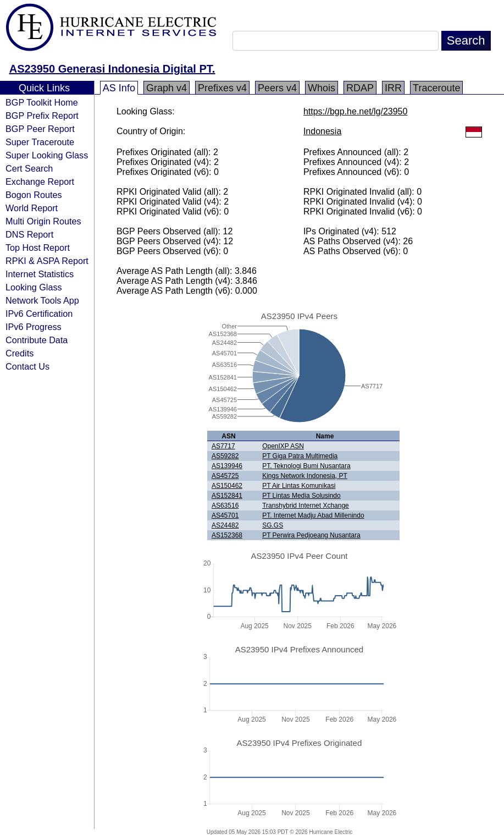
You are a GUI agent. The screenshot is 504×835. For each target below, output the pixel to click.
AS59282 (225, 456)
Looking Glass (34, 287)
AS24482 (225, 525)
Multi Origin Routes (43, 221)
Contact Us (27, 366)
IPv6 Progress (34, 327)
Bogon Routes (34, 195)
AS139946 (227, 466)
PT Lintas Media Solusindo (301, 496)
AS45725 (225, 476)
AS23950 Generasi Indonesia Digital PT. (112, 69)
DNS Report (29, 234)
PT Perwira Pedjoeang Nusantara (311, 535)
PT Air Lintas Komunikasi (299, 486)
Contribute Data (37, 340)
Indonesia (322, 131)
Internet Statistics (40, 274)
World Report (32, 208)
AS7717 (223, 446)
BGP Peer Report (40, 129)
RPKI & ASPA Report (47, 261)
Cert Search (29, 168)
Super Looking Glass (47, 155)
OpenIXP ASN (283, 446)
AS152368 (227, 535)
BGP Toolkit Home (42, 102)
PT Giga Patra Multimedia (300, 456)
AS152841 (227, 496)
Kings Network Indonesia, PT (305, 476)
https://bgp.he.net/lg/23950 (355, 111)
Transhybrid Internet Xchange (306, 506)
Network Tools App (42, 300)
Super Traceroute (40, 142)
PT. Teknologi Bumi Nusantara (306, 466)
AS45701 (225, 515)
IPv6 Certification (39, 314)
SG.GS (273, 525)
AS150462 (227, 486)
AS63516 (225, 506)
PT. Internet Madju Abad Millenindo (313, 515)
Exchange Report (40, 182)
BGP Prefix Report (42, 116)
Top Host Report (38, 248)
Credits (20, 353)
